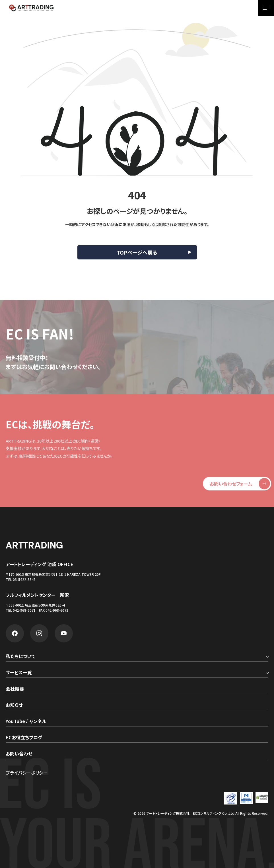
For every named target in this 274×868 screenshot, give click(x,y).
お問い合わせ (19, 754)
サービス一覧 (19, 673)
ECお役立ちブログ (24, 738)
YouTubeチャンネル (26, 722)
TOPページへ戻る (137, 252)
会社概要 (15, 689)
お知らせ (14, 705)
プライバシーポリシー (27, 773)
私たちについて (20, 657)
